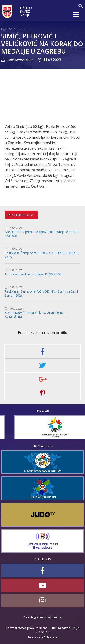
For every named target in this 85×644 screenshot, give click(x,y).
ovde (58, 617)
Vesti (23, 29)
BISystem (50, 637)
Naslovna (8, 29)
